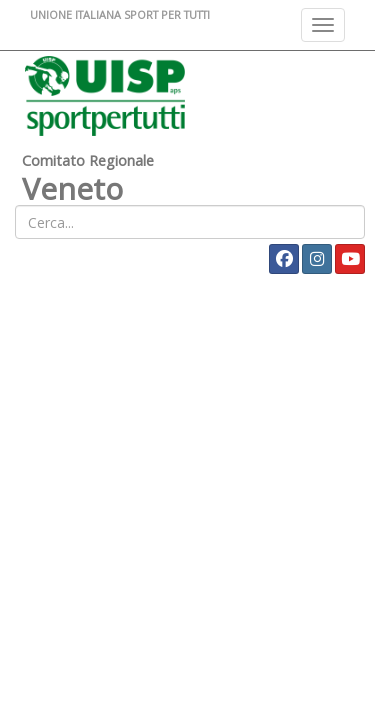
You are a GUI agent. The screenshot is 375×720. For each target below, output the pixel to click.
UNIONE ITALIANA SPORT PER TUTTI (120, 14)
